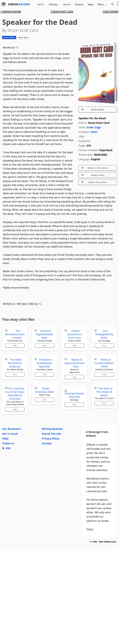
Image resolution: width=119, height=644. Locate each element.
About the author (94, 182)
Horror (67, 4)
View (15, 366)
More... (102, 4)
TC (17, 47)
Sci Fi (41, 4)
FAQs (5, 497)
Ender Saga (94, 127)
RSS (6, 507)
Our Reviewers (12, 487)
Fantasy (54, 4)
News (91, 4)
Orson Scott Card (62, 11)
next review (110, 11)
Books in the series (95, 168)
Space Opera (23, 37)
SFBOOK (19, 4)
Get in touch (10, 492)
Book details (93, 110)
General (79, 4)
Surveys (47, 502)
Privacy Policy (51, 497)
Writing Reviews (52, 487)
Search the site (51, 492)
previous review (11, 11)
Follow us (8, 502)
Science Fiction (9, 37)
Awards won (93, 175)
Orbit (94, 132)
